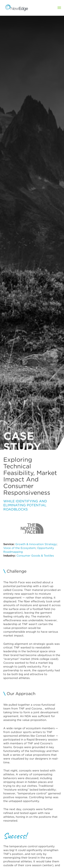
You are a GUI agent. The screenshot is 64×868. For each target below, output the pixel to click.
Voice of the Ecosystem (19, 548)
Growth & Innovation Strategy (36, 544)
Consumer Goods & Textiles (35, 556)
